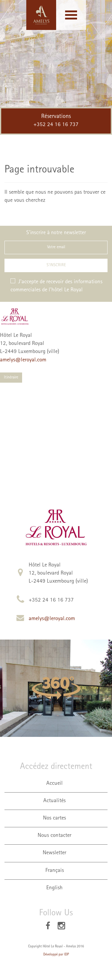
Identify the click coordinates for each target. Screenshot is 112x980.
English (55, 888)
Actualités (55, 801)
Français (55, 871)
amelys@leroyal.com (23, 360)
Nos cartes (55, 818)
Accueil (55, 784)
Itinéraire (11, 378)
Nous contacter (55, 836)
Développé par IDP (56, 955)
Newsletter (55, 853)
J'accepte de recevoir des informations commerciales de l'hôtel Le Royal (56, 286)
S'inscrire (56, 265)
